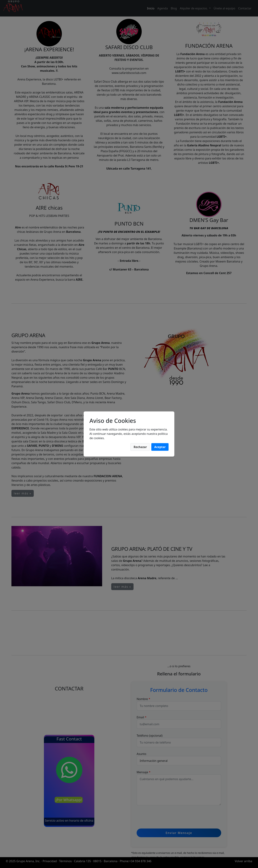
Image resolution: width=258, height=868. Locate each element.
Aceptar (160, 447)
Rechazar (140, 447)
